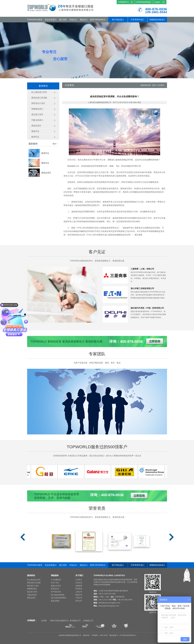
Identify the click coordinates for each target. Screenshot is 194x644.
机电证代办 (55, 589)
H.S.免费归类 (56, 580)
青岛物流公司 (75, 621)
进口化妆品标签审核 (58, 598)
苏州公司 (79, 601)
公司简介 (79, 580)
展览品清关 (46, 173)
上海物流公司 (88, 621)
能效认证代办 (56, 586)
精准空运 (45, 153)
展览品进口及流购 (34, 583)
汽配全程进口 (32, 595)
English (157, 2)
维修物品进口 (32, 589)
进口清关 (63, 20)
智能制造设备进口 (157, 20)
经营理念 (79, 589)
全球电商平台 (124, 2)
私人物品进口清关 (34, 580)
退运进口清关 (32, 592)
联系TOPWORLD (98, 20)
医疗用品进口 (118, 20)
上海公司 (79, 592)
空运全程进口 (51, 20)
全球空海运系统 (143, 2)
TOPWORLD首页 (35, 20)
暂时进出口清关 (33, 586)
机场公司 (79, 595)
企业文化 (79, 583)
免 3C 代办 (55, 583)
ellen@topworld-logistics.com (110, 603)
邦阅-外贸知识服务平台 (59, 621)
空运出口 (73, 20)
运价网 (44, 621)
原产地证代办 (56, 592)
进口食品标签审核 (58, 595)
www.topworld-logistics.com (109, 606)
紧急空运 (45, 163)
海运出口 (84, 20)
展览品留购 (55, 601)
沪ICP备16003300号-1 (128, 635)
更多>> (55, 144)
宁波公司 (79, 598)
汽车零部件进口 (137, 20)
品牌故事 (79, 586)
